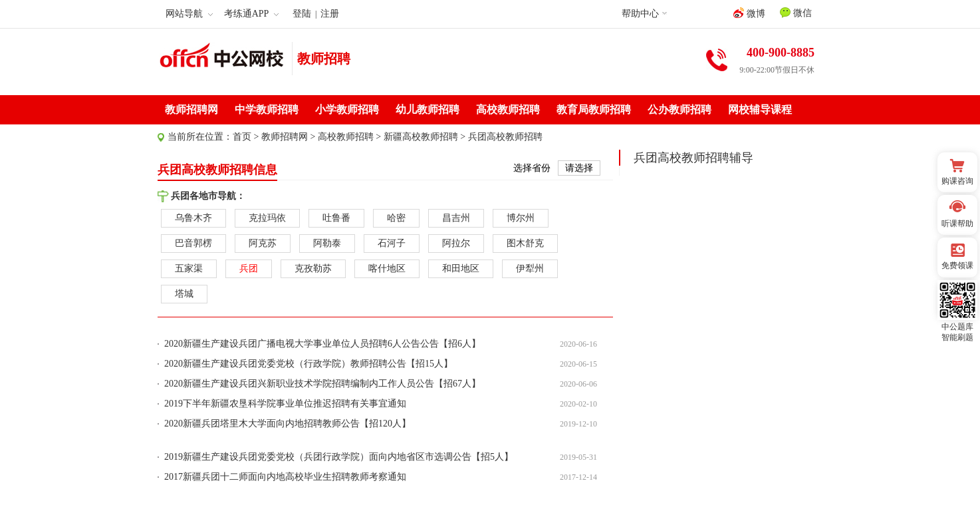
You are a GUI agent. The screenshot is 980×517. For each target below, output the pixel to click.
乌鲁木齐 (193, 218)
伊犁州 (530, 268)
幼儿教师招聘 (428, 109)
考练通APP (252, 14)
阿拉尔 (456, 243)
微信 (796, 13)
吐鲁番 (336, 218)
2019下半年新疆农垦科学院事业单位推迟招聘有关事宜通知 (285, 404)
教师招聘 (324, 59)
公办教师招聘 (679, 109)
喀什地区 (387, 268)
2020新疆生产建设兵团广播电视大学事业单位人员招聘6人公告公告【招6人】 (322, 344)
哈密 (396, 218)
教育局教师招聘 (594, 109)
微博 (749, 13)
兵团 (249, 268)
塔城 (184, 294)
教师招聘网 (191, 109)
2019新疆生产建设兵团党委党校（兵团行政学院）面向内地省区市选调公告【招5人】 (339, 457)
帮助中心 (640, 14)
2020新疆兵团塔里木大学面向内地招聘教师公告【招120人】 (288, 424)
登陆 (302, 14)
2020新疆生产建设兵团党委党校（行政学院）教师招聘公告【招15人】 (308, 364)
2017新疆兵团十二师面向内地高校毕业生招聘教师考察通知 (285, 477)
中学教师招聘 (267, 109)
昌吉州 (456, 218)
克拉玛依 (267, 218)
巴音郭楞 (193, 243)
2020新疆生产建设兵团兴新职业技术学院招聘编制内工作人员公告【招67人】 (322, 384)
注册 (330, 14)
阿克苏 (263, 243)
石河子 (392, 243)
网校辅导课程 (760, 109)
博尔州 (521, 218)
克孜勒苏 (313, 268)
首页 (242, 137)
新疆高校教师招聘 (421, 137)
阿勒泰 (327, 243)
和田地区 (461, 268)
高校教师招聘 (508, 109)
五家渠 (189, 268)
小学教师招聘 (347, 109)
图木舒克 (525, 243)
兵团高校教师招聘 (505, 137)
